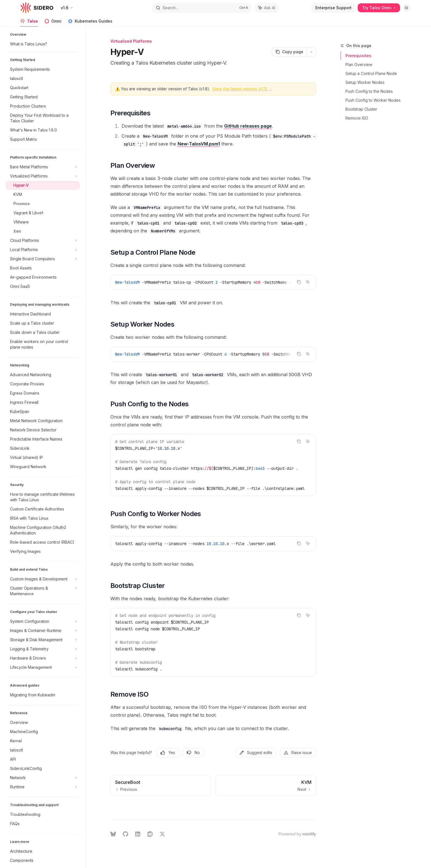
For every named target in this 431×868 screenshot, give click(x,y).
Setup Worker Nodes (365, 82)
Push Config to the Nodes (369, 91)
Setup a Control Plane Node (371, 73)
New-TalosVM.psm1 (199, 144)
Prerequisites (358, 56)
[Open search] (202, 8)
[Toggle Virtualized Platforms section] (43, 176)
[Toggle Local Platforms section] (43, 250)
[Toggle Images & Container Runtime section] (43, 631)
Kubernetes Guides (90, 23)
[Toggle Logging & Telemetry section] (43, 649)
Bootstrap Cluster (361, 109)
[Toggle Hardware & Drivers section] (43, 658)
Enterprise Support (333, 8)
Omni (53, 23)
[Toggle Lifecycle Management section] (43, 667)
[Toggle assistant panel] (267, 8)
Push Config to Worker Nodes (373, 100)
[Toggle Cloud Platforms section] (43, 240)
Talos (29, 23)
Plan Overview (359, 65)
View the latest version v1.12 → (242, 89)
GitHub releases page (248, 126)
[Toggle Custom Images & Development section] (43, 579)
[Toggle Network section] (43, 778)
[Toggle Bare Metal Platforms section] (43, 167)
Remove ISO (357, 118)
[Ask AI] (308, 282)
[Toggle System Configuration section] (43, 621)
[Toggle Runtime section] (43, 787)
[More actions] (311, 52)
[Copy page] (289, 52)
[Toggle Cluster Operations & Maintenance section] (43, 591)
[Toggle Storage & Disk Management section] (43, 640)
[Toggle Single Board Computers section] (43, 259)
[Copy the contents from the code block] (299, 282)
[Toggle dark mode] (406, 8)
